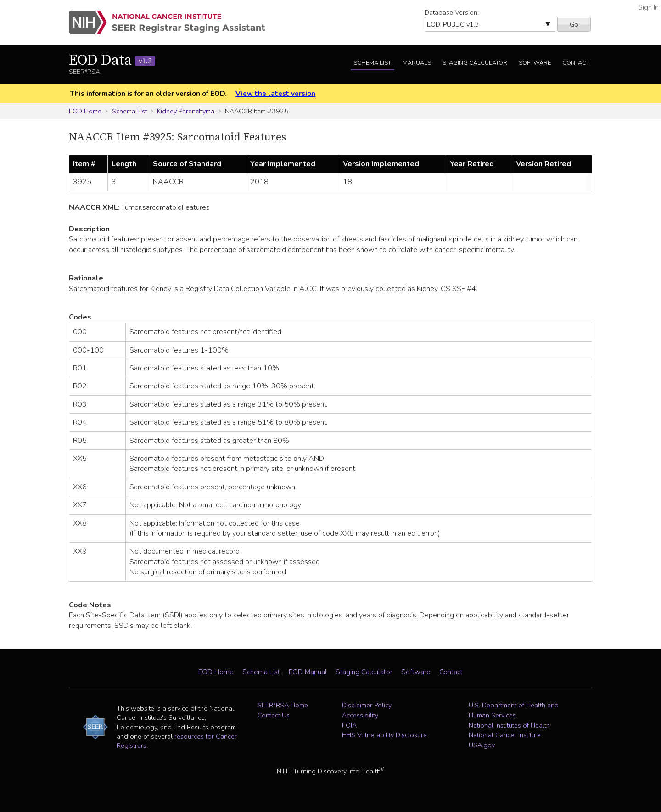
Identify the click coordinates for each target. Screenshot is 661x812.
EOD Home (85, 111)
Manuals (417, 63)
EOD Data (112, 61)
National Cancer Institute (505, 735)
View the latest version (275, 94)
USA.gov (482, 745)
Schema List (372, 63)
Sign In (648, 7)
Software (535, 63)
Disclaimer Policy (367, 705)
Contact (576, 63)
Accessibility (360, 715)
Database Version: (452, 12)
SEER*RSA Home (283, 705)
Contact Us (274, 715)
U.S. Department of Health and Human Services (514, 710)
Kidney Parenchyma (186, 111)
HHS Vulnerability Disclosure (384, 735)
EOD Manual (308, 672)
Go (574, 24)
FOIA (349, 725)
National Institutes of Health (509, 725)
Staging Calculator (475, 63)
